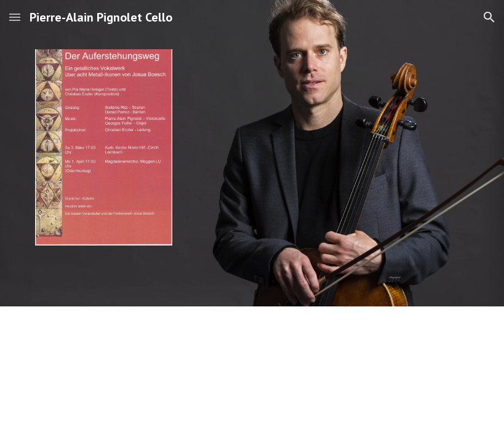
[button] (15, 17)
